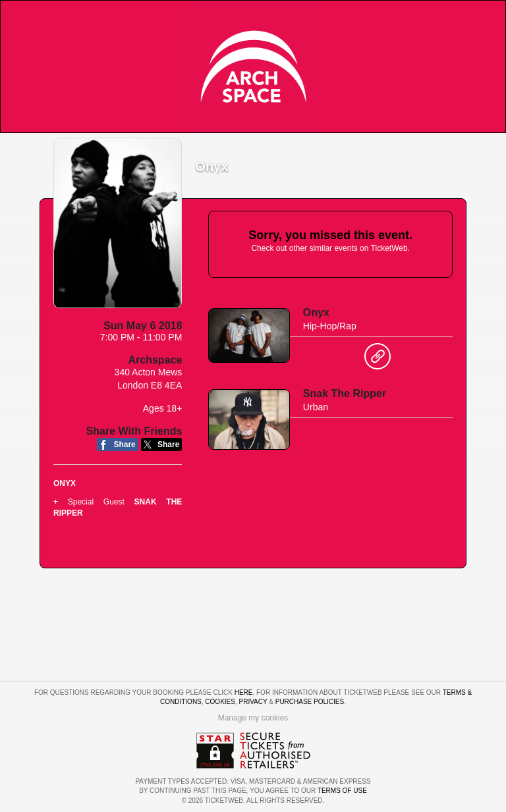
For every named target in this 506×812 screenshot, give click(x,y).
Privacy (253, 702)
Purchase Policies (310, 702)
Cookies (220, 702)
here (244, 692)
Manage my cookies (253, 718)
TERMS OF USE (342, 791)
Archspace (155, 360)
